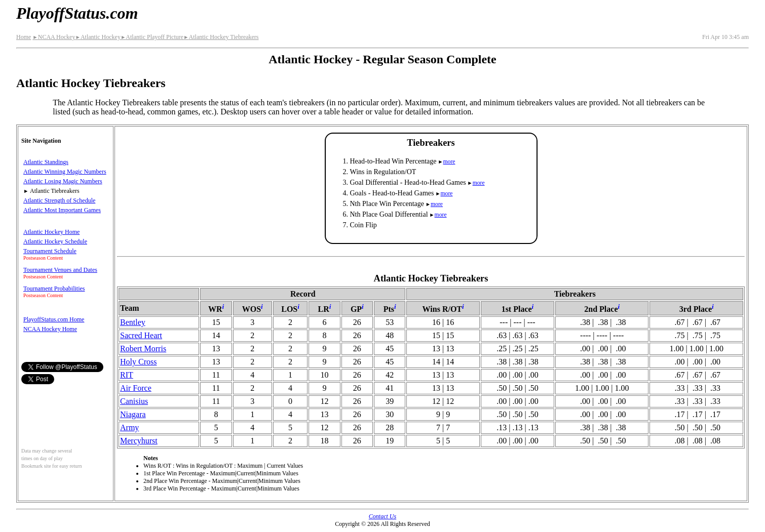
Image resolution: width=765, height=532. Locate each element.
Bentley (133, 322)
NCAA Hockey (54, 37)
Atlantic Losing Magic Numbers (63, 181)
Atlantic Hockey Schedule (55, 241)
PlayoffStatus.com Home (54, 319)
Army (129, 427)
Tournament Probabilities (54, 289)
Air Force (136, 388)
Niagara (133, 414)
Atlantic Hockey (98, 37)
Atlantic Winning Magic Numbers (65, 172)
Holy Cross (138, 362)
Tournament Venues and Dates (60, 270)
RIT (127, 375)
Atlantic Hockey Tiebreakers (221, 37)
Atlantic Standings (46, 162)
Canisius (134, 401)
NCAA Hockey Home (50, 329)
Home (24, 37)
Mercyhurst (139, 441)
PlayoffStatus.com (77, 13)
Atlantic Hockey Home (51, 232)
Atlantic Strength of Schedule (59, 200)
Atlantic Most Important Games (62, 210)
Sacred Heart (141, 335)
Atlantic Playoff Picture (152, 37)
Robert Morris (143, 349)
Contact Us (382, 516)
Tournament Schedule (50, 251)
